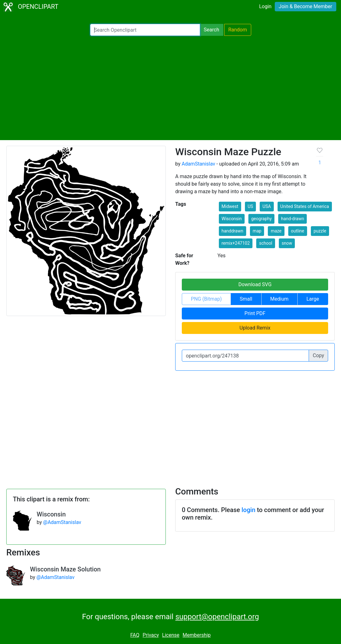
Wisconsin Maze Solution (65, 569)
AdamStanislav (198, 164)
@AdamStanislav (62, 522)
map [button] (257, 231)
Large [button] (313, 299)
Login (265, 6)
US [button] (250, 206)
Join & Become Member (306, 6)
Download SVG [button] (255, 284)
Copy (318, 355)
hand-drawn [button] (292, 219)
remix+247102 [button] (236, 243)
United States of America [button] (305, 206)
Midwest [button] (230, 206)
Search (211, 30)
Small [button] (246, 299)
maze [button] (276, 231)
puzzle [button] (320, 231)
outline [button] (298, 231)
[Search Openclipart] (145, 30)
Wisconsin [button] (232, 219)
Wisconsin (51, 514)
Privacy (151, 635)
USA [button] (267, 206)
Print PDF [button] (255, 313)
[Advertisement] (170, 88)
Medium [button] (279, 299)
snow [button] (287, 243)
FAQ (135, 635)
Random (238, 30)
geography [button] (261, 219)
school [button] (266, 243)
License (171, 635)
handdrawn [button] (233, 231)
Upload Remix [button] (255, 328)
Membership (197, 635)
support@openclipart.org (217, 617)
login (248, 510)
